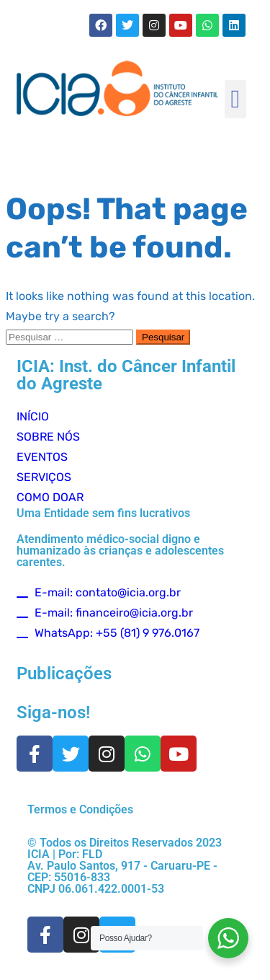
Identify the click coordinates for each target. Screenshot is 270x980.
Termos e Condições (80, 809)
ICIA (39, 854)
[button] (235, 99)
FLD (92, 854)
